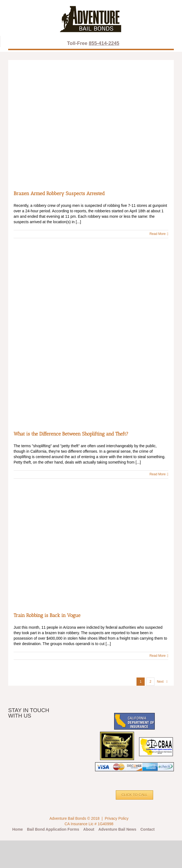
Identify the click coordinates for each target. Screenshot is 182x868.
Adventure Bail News (117, 829)
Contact (147, 829)
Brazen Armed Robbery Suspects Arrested (59, 193)
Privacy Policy (116, 818)
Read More (158, 234)
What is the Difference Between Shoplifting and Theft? (71, 434)
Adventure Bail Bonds (68, 818)
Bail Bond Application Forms (53, 829)
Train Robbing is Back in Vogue (47, 615)
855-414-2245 (104, 43)
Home (18, 829)
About (89, 829)
